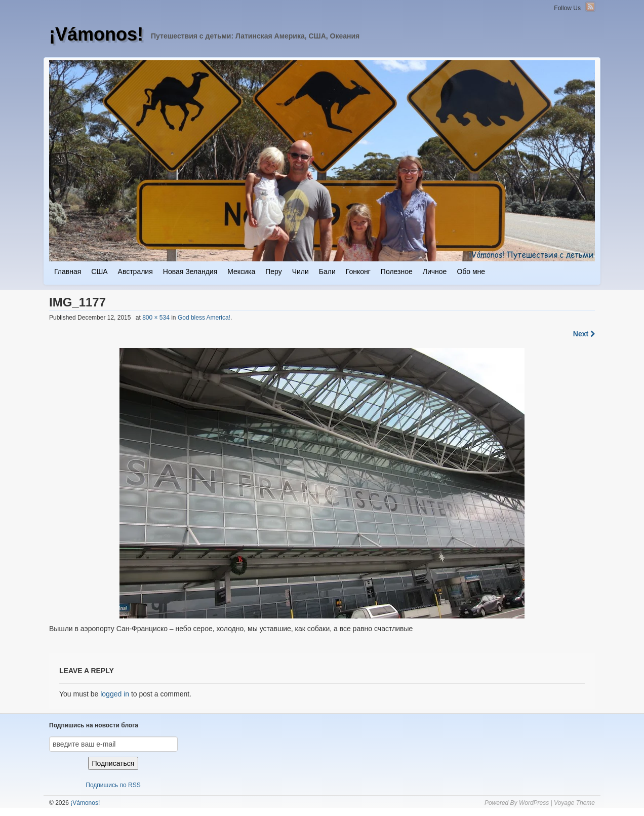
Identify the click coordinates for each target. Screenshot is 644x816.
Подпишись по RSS (113, 785)
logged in (115, 694)
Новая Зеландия (190, 271)
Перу (273, 271)
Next (584, 334)
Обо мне (471, 271)
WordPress (534, 803)
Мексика (241, 271)
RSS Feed (590, 7)
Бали (327, 271)
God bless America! (204, 318)
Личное (435, 271)
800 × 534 (156, 318)
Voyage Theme (574, 803)
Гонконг (358, 271)
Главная (68, 271)
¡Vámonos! (96, 34)
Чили (300, 271)
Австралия (135, 271)
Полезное (397, 271)
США (99, 271)
